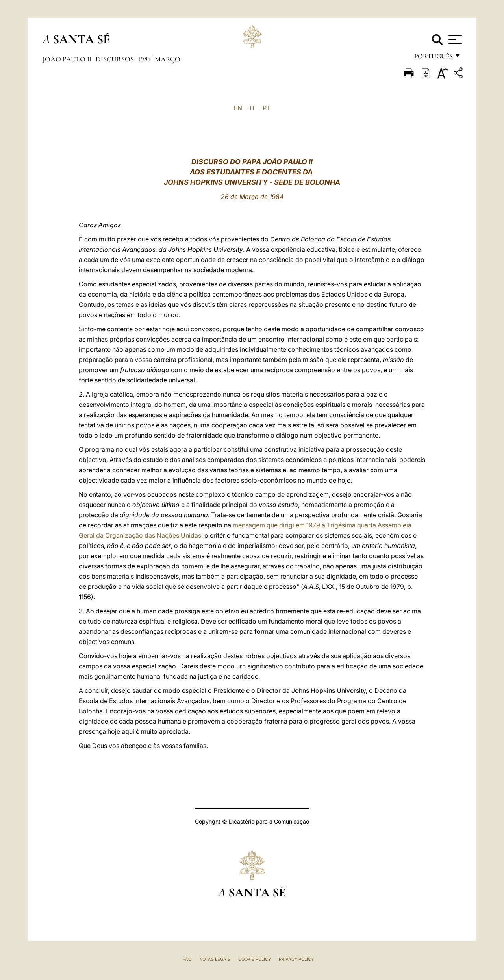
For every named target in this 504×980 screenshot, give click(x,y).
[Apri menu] (454, 39)
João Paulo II (68, 59)
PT (267, 108)
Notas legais (215, 959)
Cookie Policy (255, 959)
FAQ (187, 959)
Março (168, 59)
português (433, 58)
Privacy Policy (296, 959)
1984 (145, 59)
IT (252, 108)
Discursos (116, 59)
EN (238, 108)
